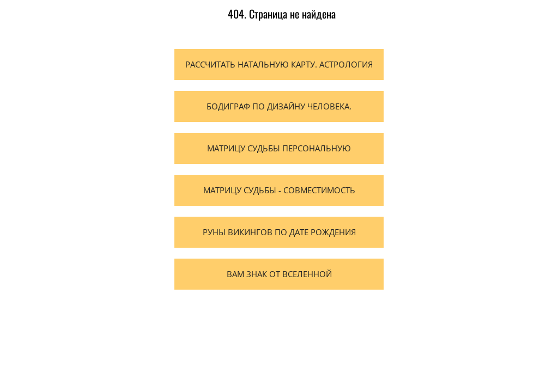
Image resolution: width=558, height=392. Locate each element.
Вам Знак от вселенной (279, 274)
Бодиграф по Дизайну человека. (279, 106)
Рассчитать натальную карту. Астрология (279, 64)
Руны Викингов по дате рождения (279, 232)
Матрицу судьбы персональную (279, 148)
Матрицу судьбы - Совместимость (279, 190)
